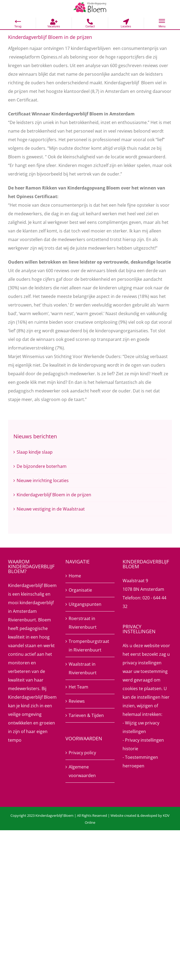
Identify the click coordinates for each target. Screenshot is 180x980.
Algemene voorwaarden (82, 771)
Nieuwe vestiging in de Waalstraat (51, 509)
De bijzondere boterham (42, 466)
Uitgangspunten (85, 604)
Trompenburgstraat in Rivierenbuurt (89, 646)
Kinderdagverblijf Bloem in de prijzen (54, 495)
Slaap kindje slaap (35, 452)
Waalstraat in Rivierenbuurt (83, 668)
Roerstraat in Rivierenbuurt (83, 623)
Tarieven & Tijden (86, 715)
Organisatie (80, 590)
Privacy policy (82, 753)
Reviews (77, 701)
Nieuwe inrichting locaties (43, 480)
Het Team (78, 687)
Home (75, 576)
